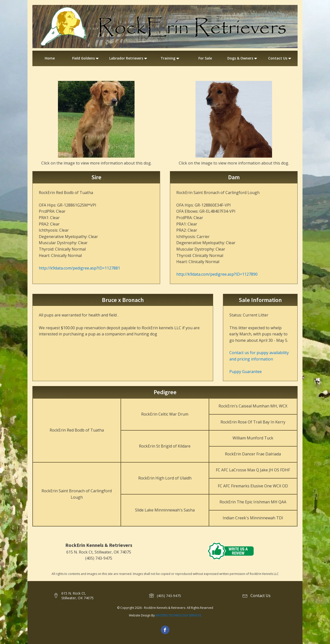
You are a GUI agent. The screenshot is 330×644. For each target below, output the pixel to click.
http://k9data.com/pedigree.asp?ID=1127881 (79, 268)
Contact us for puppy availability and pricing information (259, 356)
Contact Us (280, 58)
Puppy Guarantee (246, 372)
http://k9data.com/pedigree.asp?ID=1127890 (217, 274)
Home (50, 58)
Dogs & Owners (243, 58)
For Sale (205, 58)
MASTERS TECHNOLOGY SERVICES (178, 615)
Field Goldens (86, 58)
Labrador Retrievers (129, 58)
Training (170, 58)
